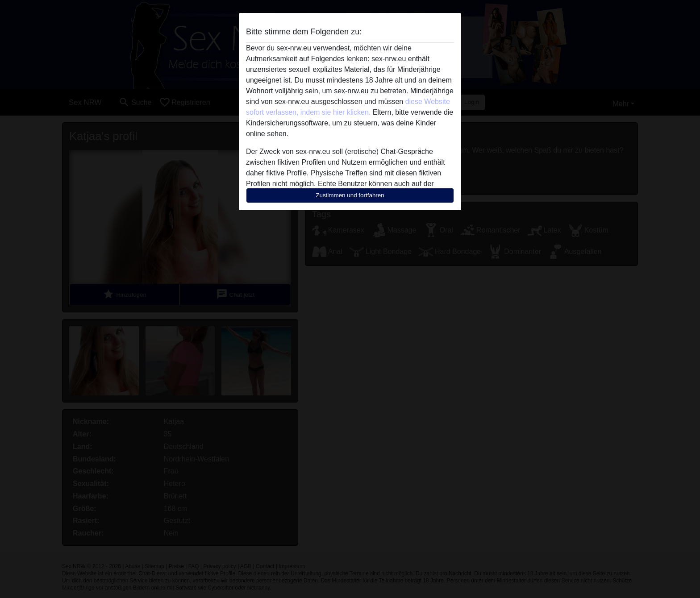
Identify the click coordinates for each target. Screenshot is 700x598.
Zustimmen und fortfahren (350, 195)
